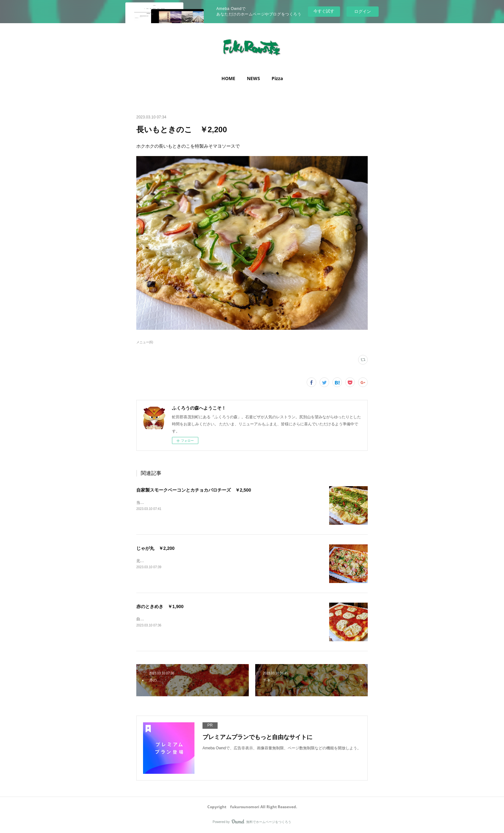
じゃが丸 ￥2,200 (155, 548)
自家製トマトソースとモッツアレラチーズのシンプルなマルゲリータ (196, 619)
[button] (228, 79)
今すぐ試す (324, 11)
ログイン (363, 11)
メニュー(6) (145, 342)
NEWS (253, 78)
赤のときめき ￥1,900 (160, 606)
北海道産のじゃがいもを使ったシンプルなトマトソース (184, 561)
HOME (228, 78)
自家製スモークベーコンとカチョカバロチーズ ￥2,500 (194, 490)
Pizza (277, 78)
